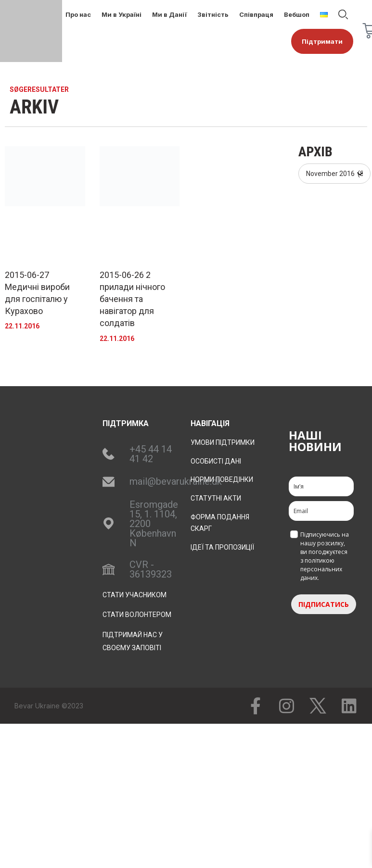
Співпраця (256, 14)
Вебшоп (297, 14)
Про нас (78, 14)
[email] (321, 511)
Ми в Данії (169, 14)
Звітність (213, 14)
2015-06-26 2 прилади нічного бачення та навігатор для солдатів (132, 299)
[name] (321, 486)
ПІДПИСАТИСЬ (324, 604)
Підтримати (322, 41)
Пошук (343, 14)
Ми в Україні (122, 14)
